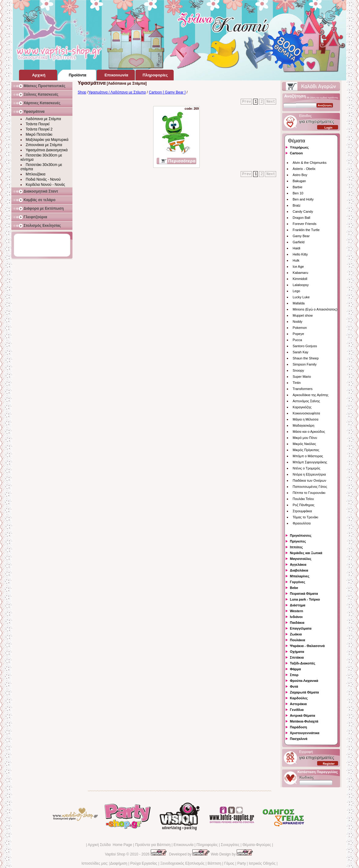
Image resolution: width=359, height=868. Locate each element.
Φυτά (294, 686)
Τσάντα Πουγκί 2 (39, 129)
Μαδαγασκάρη (303, 425)
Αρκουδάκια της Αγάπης (311, 395)
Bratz (297, 205)
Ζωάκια (296, 634)
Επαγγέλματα (301, 628)
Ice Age (298, 267)
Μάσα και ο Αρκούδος (309, 432)
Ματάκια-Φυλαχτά (304, 721)
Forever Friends (305, 224)
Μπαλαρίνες (300, 576)
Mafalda (299, 303)
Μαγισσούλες (301, 559)
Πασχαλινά (299, 739)
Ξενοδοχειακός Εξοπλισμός (182, 863)
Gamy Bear (301, 236)
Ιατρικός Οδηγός (262, 863)
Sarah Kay (300, 352)
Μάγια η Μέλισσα (305, 419)
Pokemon (300, 328)
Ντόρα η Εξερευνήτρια (309, 474)
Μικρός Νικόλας (304, 444)
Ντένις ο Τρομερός (306, 468)
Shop (82, 92)
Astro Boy (300, 175)
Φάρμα (295, 669)
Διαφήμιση (119, 863)
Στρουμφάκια (302, 511)
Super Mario (302, 377)
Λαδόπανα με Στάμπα (43, 119)
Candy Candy (303, 211)
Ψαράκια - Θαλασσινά (307, 646)
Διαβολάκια (299, 570)
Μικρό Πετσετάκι (39, 134)
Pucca (297, 340)
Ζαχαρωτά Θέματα (304, 692)
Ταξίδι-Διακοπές (303, 663)
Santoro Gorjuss (305, 346)
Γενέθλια (297, 710)
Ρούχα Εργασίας (144, 863)
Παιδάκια (297, 623)
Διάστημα (298, 605)
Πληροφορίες (207, 845)
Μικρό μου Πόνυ (305, 438)
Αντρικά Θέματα (302, 715)
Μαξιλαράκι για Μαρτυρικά (47, 140)
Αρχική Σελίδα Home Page (110, 845)
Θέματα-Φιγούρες (257, 845)
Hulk (296, 260)
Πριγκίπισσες (301, 535)
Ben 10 (298, 193)
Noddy (298, 322)
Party (242, 863)
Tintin (297, 383)
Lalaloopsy (301, 285)
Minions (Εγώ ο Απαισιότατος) (315, 309)
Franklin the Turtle (306, 230)
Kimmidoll (300, 279)
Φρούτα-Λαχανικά (304, 681)
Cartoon (296, 153)
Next (271, 102)
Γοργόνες (298, 582)
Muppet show (303, 315)
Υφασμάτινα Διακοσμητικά (47, 150)
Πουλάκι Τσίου (303, 499)
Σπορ (294, 675)
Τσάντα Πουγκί (38, 124)
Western (296, 611)
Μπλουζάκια (35, 174)
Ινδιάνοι (296, 617)
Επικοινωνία (183, 845)
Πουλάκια (298, 640)
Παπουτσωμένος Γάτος (310, 487)
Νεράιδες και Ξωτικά (306, 553)
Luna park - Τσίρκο (305, 599)
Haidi (296, 248)
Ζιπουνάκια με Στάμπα (44, 145)
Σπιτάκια (297, 657)
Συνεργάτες (230, 845)
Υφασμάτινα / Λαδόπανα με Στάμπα (117, 92)
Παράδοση (298, 727)
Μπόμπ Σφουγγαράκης (310, 462)
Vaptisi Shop (115, 854)
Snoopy (298, 370)
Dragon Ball (301, 218)
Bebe (294, 588)
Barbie (298, 187)
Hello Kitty (300, 254)
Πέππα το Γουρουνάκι (309, 493)
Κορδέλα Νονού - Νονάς (45, 185)
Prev (247, 102)
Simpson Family (305, 364)
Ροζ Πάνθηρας (303, 505)
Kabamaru (300, 273)
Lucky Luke (301, 297)
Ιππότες (296, 547)
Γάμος (229, 863)
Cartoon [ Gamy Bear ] (167, 92)
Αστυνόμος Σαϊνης (306, 401)
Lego (296, 291)
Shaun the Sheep (306, 358)
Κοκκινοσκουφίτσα (306, 413)
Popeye (298, 334)
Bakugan (299, 181)
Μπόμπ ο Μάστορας (308, 456)
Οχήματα (297, 652)
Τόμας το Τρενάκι (305, 517)
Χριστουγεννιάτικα (305, 733)
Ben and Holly (303, 199)
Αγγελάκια (298, 565)
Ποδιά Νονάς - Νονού (43, 179)
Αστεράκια (298, 704)
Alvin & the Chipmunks (310, 163)
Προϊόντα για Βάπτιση (153, 845)
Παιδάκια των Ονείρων (309, 480)
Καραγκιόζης (302, 407)
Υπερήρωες (299, 147)
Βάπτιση (215, 863)
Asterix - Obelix (304, 169)
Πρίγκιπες (298, 541)
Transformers (303, 389)
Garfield (299, 242)
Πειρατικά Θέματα (304, 594)
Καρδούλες (299, 698)
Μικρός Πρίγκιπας (306, 450)
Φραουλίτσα (302, 523)
